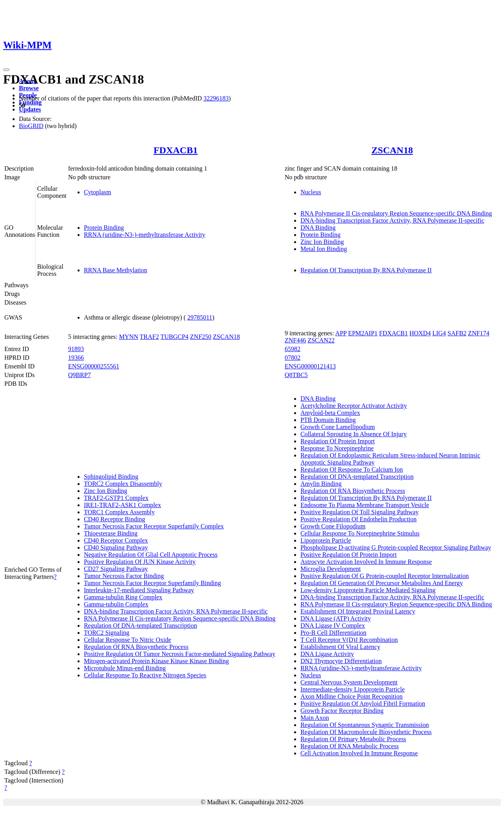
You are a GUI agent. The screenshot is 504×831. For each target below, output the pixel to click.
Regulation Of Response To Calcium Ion (352, 469)
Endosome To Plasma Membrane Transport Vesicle (365, 505)
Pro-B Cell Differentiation (334, 633)
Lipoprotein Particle (326, 540)
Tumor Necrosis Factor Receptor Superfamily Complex (154, 526)
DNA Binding (318, 228)
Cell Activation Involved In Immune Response (359, 753)
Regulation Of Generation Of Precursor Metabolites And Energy (382, 583)
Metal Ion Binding (324, 249)
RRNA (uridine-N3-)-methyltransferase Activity (145, 235)
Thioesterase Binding (111, 533)
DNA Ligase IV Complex (333, 626)
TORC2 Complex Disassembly (123, 484)
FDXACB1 (176, 150)
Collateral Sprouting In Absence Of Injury (354, 434)
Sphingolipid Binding (111, 477)
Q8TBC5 (296, 375)
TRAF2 (149, 337)
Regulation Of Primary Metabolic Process (353, 739)
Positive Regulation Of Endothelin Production (359, 519)
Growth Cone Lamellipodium (338, 427)
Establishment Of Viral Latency (340, 647)
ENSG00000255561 (94, 366)
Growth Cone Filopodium (333, 526)
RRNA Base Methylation (116, 270)
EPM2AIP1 (363, 333)
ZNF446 (295, 340)
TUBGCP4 (174, 337)
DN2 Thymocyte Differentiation (341, 661)
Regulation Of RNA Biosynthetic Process (136, 647)
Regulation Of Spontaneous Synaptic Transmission (365, 725)
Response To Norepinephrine (337, 448)
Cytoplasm (97, 192)
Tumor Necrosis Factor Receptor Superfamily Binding (152, 583)
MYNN (129, 337)
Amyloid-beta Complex (330, 413)
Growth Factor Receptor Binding (342, 711)
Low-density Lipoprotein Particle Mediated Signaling (368, 590)
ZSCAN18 (392, 150)
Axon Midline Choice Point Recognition (352, 696)
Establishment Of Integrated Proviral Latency (358, 611)
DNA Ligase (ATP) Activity (336, 618)
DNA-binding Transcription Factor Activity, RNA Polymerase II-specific (392, 220)
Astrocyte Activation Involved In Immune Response (366, 562)
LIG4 (439, 333)
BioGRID (31, 126)
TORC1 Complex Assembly (119, 512)
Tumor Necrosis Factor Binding (124, 576)
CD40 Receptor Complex (116, 540)
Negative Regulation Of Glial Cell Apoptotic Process (151, 555)
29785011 (200, 317)
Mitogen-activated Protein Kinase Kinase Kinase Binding (156, 661)
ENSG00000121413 (310, 366)
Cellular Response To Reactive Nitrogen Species (145, 675)
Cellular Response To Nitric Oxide (128, 640)
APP (341, 333)
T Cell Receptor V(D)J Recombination (349, 640)
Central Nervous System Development (349, 682)
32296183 (216, 98)
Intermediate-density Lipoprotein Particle (353, 689)
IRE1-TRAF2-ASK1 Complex (122, 505)
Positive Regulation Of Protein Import (348, 555)
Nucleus (311, 192)
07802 (293, 358)
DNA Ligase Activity (327, 654)
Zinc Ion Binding (322, 242)
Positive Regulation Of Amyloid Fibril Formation (363, 704)
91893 (76, 349)
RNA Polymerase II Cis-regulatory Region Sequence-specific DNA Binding (396, 213)
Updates (30, 109)
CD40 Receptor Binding (115, 519)
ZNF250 (201, 337)
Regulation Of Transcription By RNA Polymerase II (366, 270)
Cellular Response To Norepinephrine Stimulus (360, 533)
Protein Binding (104, 228)
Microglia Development (331, 569)
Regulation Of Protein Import (338, 441)
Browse (29, 88)
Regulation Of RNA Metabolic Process (350, 746)
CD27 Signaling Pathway (116, 569)
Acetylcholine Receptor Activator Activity (354, 406)
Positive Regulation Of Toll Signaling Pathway (359, 512)
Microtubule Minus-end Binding (125, 668)
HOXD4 (420, 333)
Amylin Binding (321, 484)
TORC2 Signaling (107, 633)
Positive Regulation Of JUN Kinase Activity (140, 562)
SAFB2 (457, 333)
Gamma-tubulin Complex (116, 604)
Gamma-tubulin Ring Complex (123, 597)
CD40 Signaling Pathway (116, 547)
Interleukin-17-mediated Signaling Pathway (139, 590)
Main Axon (315, 718)
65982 (293, 349)
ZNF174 (479, 333)
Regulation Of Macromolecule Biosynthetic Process (366, 732)
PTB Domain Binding (328, 420)
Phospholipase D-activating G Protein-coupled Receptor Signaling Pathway (396, 547)
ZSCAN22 (321, 340)
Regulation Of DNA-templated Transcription (141, 626)
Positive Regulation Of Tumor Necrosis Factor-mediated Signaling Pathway (180, 654)
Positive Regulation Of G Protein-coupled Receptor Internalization (384, 576)
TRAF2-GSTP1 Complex (116, 498)
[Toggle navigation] (6, 70)
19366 (76, 358)
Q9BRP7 (80, 375)
